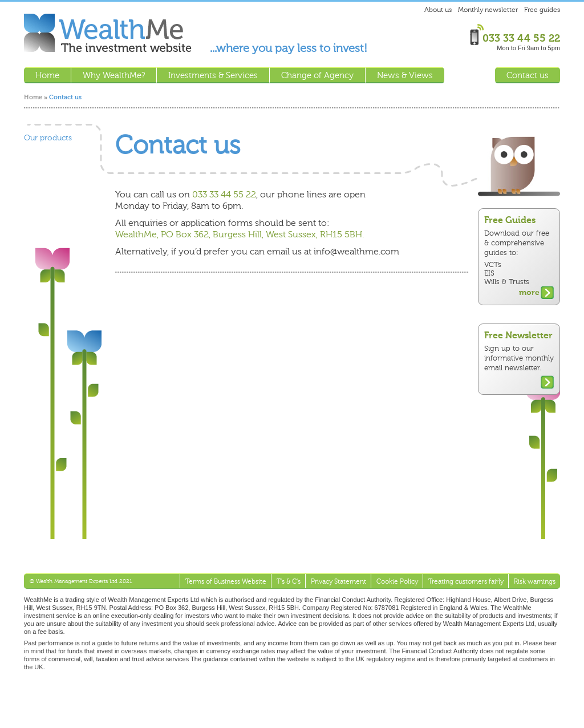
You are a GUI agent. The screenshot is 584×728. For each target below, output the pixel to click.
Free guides (542, 10)
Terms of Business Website (226, 581)
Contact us (528, 75)
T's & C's (289, 581)
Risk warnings (535, 581)
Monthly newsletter (488, 10)
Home (33, 97)
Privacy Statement (338, 581)
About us (438, 10)
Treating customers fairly (466, 581)
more (529, 292)
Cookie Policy (397, 581)
